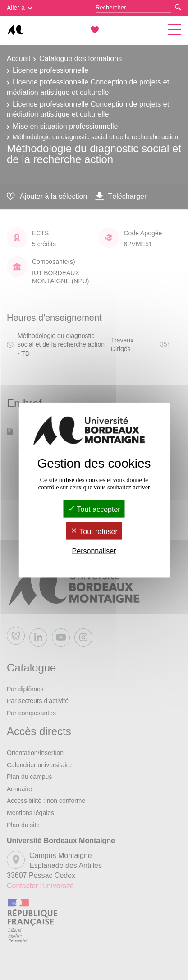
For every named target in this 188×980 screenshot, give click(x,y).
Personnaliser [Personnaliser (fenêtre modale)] (94, 551)
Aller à (19, 8)
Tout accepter (94, 509)
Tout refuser (94, 532)
